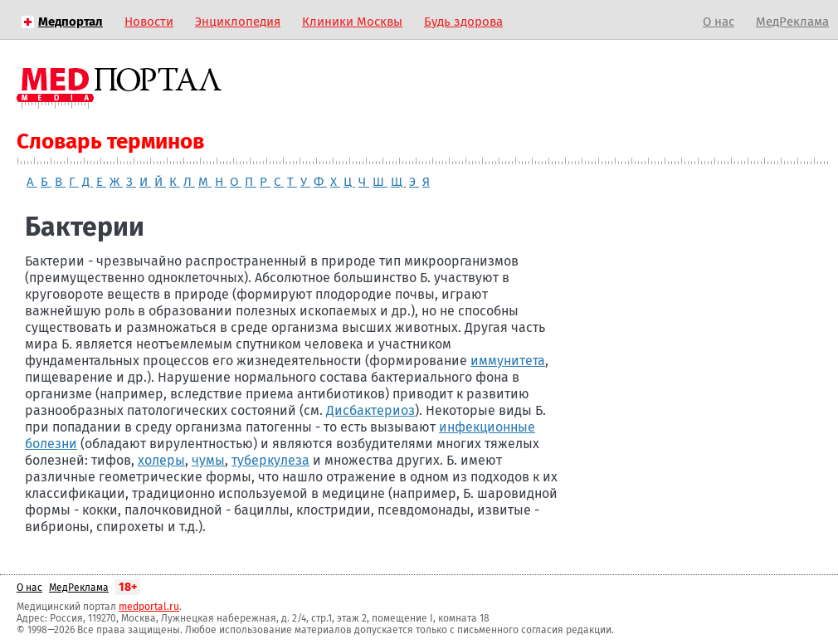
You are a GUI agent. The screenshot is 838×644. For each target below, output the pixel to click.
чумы (208, 460)
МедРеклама (792, 22)
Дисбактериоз (370, 410)
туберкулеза (270, 460)
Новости (149, 22)
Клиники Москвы (352, 22)
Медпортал (71, 22)
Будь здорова (463, 22)
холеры (161, 460)
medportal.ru (149, 607)
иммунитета (508, 361)
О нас (719, 22)
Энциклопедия (238, 22)
